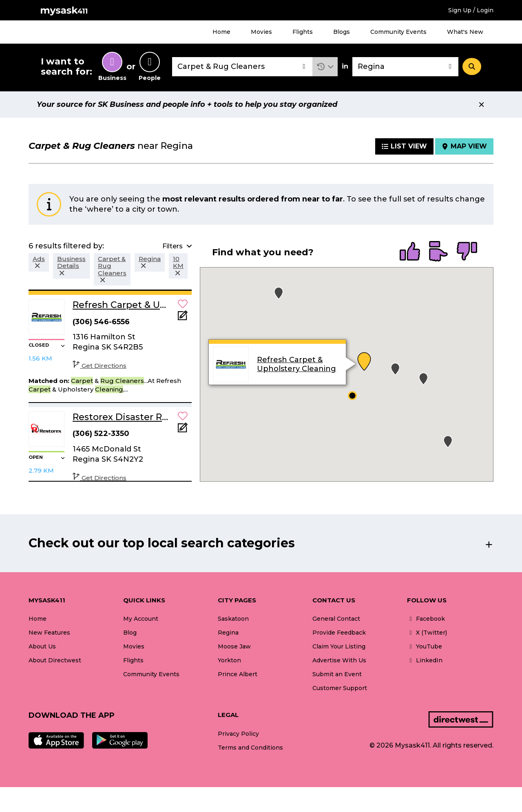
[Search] (472, 66)
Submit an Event (337, 674)
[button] (325, 67)
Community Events (398, 32)
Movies (261, 32)
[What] (242, 67)
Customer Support (340, 688)
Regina (228, 633)
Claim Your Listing (339, 646)
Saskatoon (233, 619)
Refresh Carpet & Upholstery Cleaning (296, 364)
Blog (130, 633)
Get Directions (100, 366)
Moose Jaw (234, 646)
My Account (141, 619)
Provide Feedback (339, 633)
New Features (49, 633)
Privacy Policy (238, 734)
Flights (303, 32)
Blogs (342, 32)
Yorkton (229, 660)
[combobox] (242, 67)
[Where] (405, 67)
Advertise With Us (339, 660)
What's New (465, 32)
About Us (42, 646)
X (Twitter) (427, 633)
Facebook (426, 619)
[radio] (410, 252)
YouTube (425, 646)
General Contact (336, 619)
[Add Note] (183, 318)
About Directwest (55, 660)
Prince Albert (238, 674)
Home (221, 32)
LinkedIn (425, 660)
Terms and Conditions (250, 748)
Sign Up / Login (471, 10)
